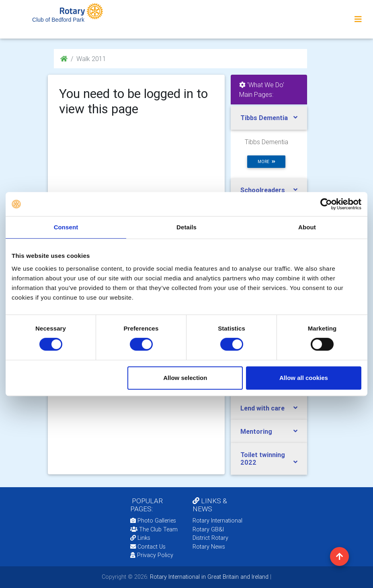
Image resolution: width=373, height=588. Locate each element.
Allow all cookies (304, 378)
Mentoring (256, 431)
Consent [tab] (66, 227)
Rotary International (217, 521)
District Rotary (210, 538)
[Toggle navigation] (358, 19)
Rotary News (209, 547)
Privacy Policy (152, 555)
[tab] (269, 118)
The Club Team (154, 529)
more (266, 162)
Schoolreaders (263, 190)
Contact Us (148, 547)
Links (140, 538)
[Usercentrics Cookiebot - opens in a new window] (326, 204)
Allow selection (185, 378)
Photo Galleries (153, 521)
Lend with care (262, 408)
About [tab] (307, 227)
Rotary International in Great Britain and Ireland (208, 577)
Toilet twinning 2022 (263, 458)
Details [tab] (186, 227)
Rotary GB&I (208, 529)
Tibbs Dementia (264, 118)
